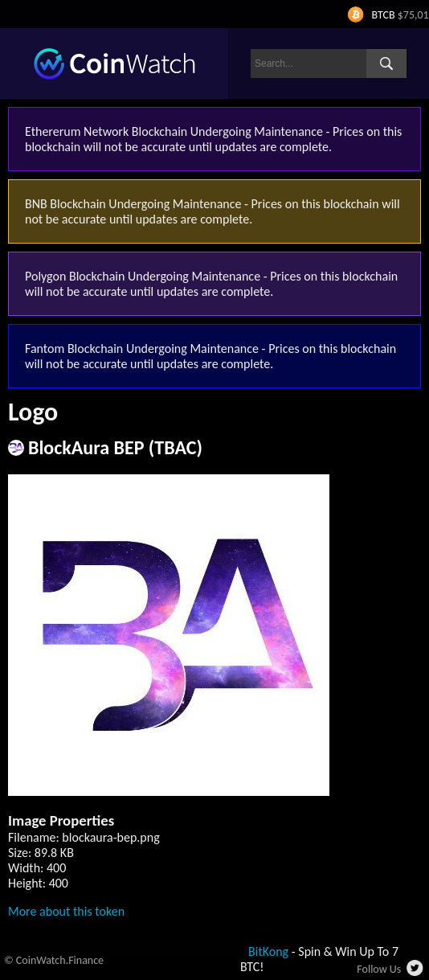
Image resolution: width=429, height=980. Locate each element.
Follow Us (379, 969)
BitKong (268, 951)
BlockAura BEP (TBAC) (115, 447)
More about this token (66, 911)
